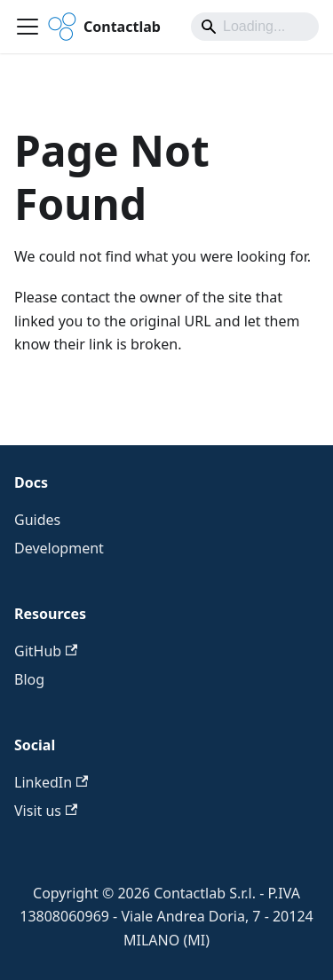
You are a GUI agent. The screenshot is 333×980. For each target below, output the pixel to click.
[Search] (255, 27)
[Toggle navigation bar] (28, 27)
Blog (29, 679)
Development (59, 548)
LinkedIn (51, 782)
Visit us (46, 811)
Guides (37, 520)
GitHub (46, 651)
